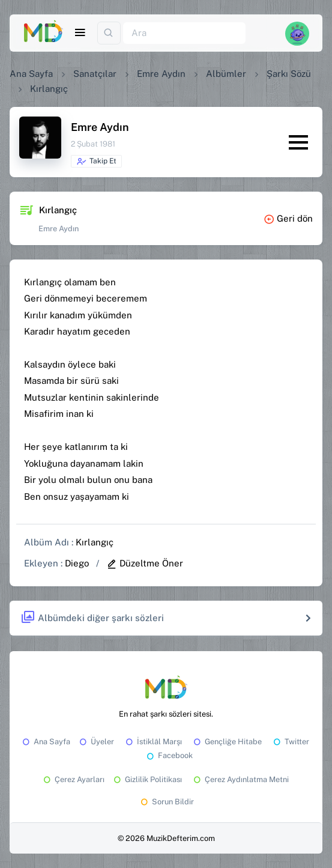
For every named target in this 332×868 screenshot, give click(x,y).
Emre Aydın (161, 74)
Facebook (169, 755)
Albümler (226, 74)
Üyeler (96, 742)
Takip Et (96, 162)
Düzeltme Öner (145, 563)
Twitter (290, 742)
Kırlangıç (95, 542)
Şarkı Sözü (289, 74)
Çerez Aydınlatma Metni (240, 779)
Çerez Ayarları (73, 779)
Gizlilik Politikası (147, 779)
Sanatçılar (95, 74)
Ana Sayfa (31, 74)
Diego (77, 563)
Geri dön (288, 218)
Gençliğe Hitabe (227, 742)
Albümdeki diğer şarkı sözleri (92, 618)
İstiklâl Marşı (153, 742)
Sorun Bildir (166, 802)
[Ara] (184, 33)
